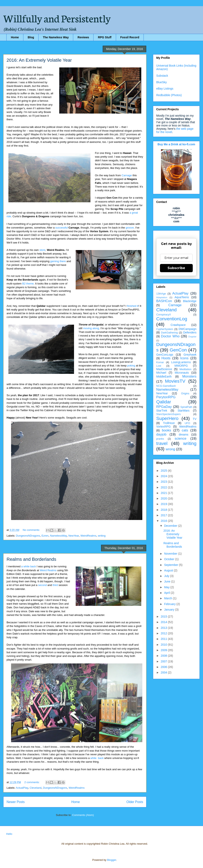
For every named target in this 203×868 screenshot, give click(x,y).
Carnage (127, 175)
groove (130, 228)
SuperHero (167, 418)
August (169, 570)
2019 (164, 504)
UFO (187, 423)
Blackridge (190, 301)
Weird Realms (48, 570)
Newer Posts (16, 802)
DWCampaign (188, 329)
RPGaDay (164, 407)
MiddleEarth (164, 377)
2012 (164, 633)
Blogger (112, 860)
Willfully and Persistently (57, 18)
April (167, 593)
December (171, 526)
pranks (160, 439)
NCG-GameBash (166, 386)
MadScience (164, 369)
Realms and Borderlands (31, 559)
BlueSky (161, 82)
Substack (162, 76)
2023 (164, 482)
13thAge (161, 294)
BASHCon (164, 301)
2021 (164, 493)
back (101, 758)
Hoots (166, 358)
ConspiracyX (164, 315)
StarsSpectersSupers (168, 414)
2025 (164, 471)
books (166, 430)
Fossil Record (130, 37)
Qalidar (164, 402)
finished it (133, 306)
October (170, 559)
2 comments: (32, 782)
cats (185, 430)
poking (131, 366)
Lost (159, 366)
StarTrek (162, 411)
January (170, 610)
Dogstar (192, 337)
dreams (184, 435)
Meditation (185, 369)
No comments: (32, 530)
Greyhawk (190, 355)
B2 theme (28, 284)
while (94, 758)
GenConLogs (165, 355)
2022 (164, 487)
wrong (170, 449)
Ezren (45, 536)
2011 (164, 639)
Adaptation (162, 297)
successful (62, 228)
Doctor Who (170, 336)
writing (102, 536)
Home (15, 37)
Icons (184, 358)
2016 (164, 521)
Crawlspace (178, 325)
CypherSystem (165, 329)
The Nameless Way (56, 37)
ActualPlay (22, 788)
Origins (185, 394)
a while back (29, 566)
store (42, 250)
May (167, 587)
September (171, 565)
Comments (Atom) (83, 815)
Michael (161, 373)
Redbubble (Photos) (169, 95)
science (181, 439)
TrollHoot (169, 423)
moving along (91, 328)
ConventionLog (172, 319)
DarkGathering (169, 333)
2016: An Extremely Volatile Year (39, 60)
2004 (164, 672)
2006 (164, 667)
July (167, 576)
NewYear (74, 536)
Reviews (83, 37)
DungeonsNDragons (28, 536)
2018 (164, 510)
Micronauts (182, 373)
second (42, 585)
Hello (9, 834)
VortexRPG (163, 427)
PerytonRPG (166, 397)
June (168, 581)
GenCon (178, 350)
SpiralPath (186, 407)
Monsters (189, 376)
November (171, 554)
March (168, 598)
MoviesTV (175, 381)
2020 (164, 498)
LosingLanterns (181, 362)
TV (195, 419)
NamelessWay (58, 536)
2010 (164, 645)
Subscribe (176, 268)
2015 (164, 617)
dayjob (161, 434)
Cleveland (36, 788)
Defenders (190, 332)
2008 (164, 656)
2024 (164, 476)
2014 (164, 622)
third (56, 585)
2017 (164, 515)
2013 (164, 628)
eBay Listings (165, 89)
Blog (31, 37)
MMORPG (181, 366)
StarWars (184, 411)
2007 (164, 661)
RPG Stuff (105, 37)
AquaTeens (182, 297)
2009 (164, 650)
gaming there (58, 261)
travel (162, 443)
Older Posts (135, 802)
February (170, 604)
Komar (160, 362)
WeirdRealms (88, 536)
